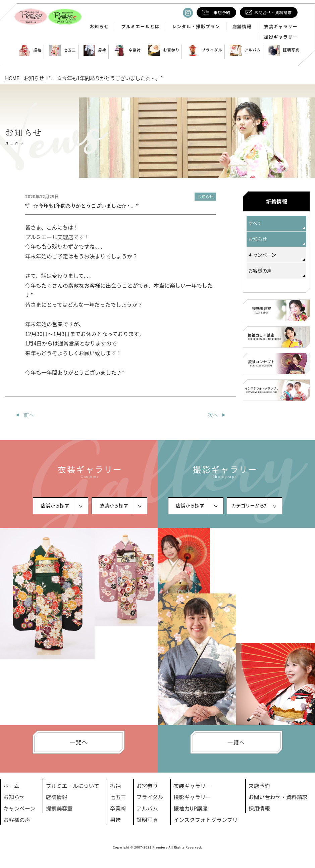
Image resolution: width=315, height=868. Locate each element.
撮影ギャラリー (281, 37)
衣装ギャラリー (281, 27)
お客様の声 (260, 271)
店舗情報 (242, 27)
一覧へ (79, 742)
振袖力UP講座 (191, 808)
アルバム (245, 50)
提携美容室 (59, 808)
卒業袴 (127, 50)
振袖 (30, 50)
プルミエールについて (73, 786)
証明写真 (284, 50)
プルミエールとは (140, 27)
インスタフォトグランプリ (205, 820)
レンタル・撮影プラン (196, 27)
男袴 (95, 50)
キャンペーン (262, 255)
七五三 (63, 50)
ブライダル (204, 50)
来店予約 (259, 786)
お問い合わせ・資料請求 (278, 797)
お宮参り (164, 50)
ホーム (11, 786)
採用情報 (259, 808)
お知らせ (99, 27)
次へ (213, 415)
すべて (255, 223)
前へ (29, 415)
